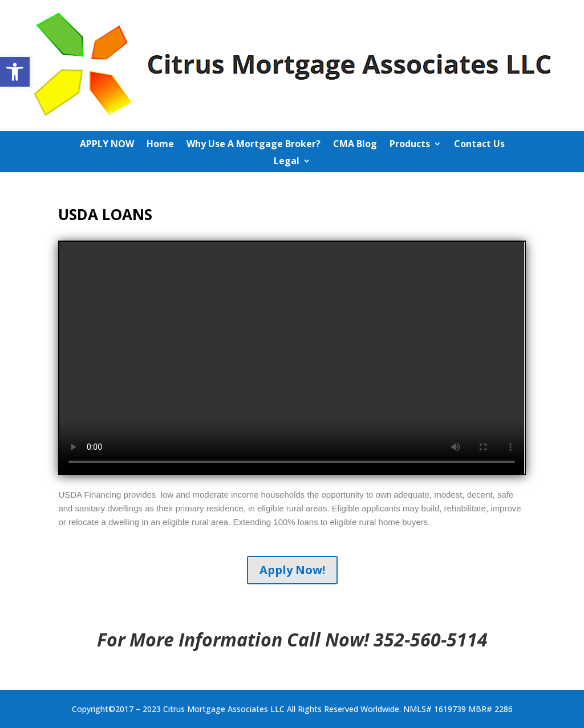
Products (410, 145)
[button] (15, 72)
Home (160, 145)
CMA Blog (355, 145)
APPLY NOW (107, 145)
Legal (287, 162)
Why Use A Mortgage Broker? (254, 145)
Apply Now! (292, 570)
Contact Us (479, 145)
